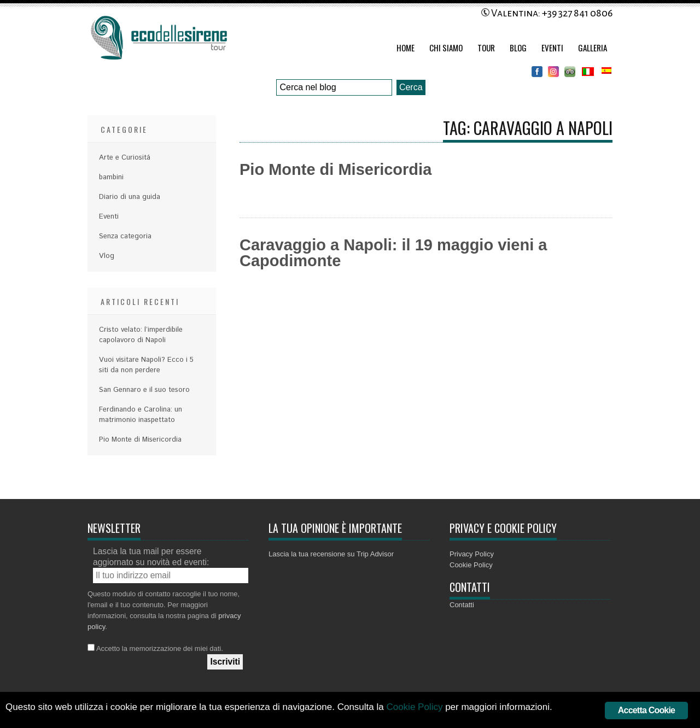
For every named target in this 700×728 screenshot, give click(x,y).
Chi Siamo (446, 48)
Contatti (462, 605)
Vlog (107, 256)
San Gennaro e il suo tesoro (144, 390)
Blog (518, 48)
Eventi (552, 48)
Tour (486, 48)
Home (406, 48)
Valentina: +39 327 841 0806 (547, 13)
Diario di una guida (130, 197)
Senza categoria (125, 236)
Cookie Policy (471, 565)
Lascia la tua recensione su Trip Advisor (331, 554)
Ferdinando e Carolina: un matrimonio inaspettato (141, 415)
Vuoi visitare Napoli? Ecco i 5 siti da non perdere (146, 365)
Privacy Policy (472, 554)
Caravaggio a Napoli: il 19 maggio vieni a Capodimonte (393, 253)
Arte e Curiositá (125, 158)
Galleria (593, 48)
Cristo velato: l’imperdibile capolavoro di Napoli (141, 335)
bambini (111, 177)
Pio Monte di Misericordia (336, 169)
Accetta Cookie (646, 710)
